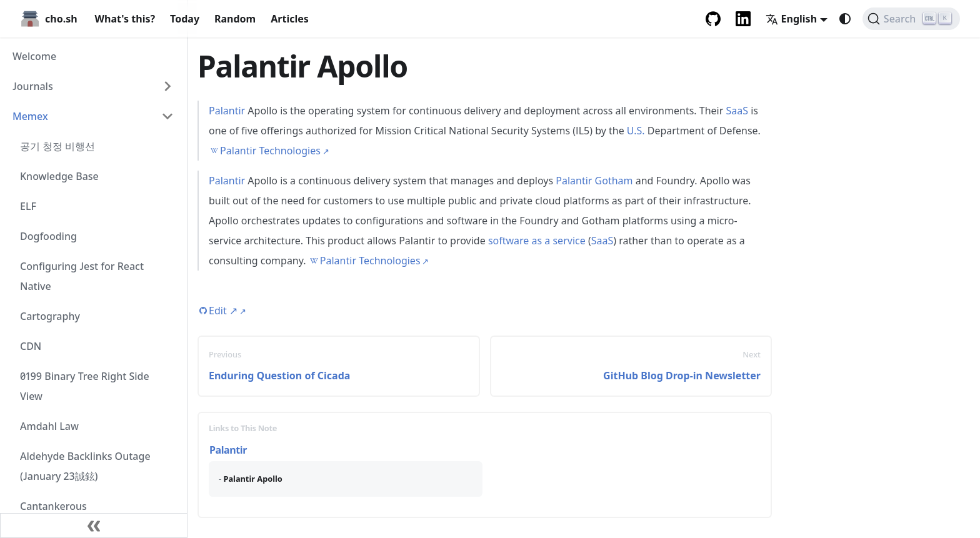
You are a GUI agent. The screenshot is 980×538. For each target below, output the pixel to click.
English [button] (791, 19)
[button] (93, 86)
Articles (290, 19)
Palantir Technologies (270, 151)
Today (185, 19)
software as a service (537, 241)
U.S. (636, 131)
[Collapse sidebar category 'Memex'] (167, 116)
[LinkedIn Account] (743, 19)
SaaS (737, 111)
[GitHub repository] (713, 19)
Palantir (227, 111)
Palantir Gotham (594, 181)
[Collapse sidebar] (94, 526)
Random (235, 19)
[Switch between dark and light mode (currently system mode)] (845, 19)
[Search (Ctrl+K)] (911, 19)
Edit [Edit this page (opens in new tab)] (223, 311)
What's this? (125, 19)
